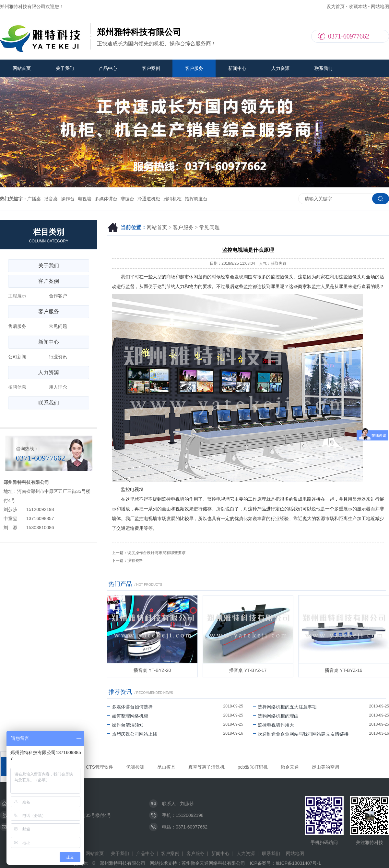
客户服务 (194, 68)
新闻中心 (237, 68)
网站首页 (22, 68)
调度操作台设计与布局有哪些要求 (157, 553)
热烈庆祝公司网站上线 (132, 734)
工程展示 (17, 296)
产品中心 (108, 68)
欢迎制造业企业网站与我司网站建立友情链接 (301, 734)
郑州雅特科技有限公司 (123, 863)
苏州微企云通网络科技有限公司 (213, 863)
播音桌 (51, 199)
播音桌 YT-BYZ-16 (343, 670)
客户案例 (151, 68)
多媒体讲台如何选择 (130, 707)
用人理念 (58, 387)
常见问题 (209, 227)
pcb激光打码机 (253, 767)
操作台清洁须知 (125, 725)
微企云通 (290, 767)
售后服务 (17, 326)
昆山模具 (166, 767)
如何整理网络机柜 (128, 716)
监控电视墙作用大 (273, 725)
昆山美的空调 (325, 767)
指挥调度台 (196, 199)
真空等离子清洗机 (206, 767)
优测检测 (135, 767)
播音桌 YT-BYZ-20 (152, 670)
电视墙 (85, 199)
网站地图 (380, 6)
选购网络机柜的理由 (276, 716)
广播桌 (34, 199)
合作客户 (58, 296)
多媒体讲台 (106, 199)
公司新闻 (17, 357)
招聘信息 (17, 387)
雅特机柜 (172, 199)
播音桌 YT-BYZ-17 (248, 670)
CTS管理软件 (100, 767)
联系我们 (324, 68)
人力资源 (280, 68)
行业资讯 (58, 357)
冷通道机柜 (149, 199)
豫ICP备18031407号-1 (298, 863)
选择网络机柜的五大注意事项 (285, 707)
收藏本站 (358, 6)
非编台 (127, 199)
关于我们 (65, 68)
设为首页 (336, 6)
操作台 (68, 199)
